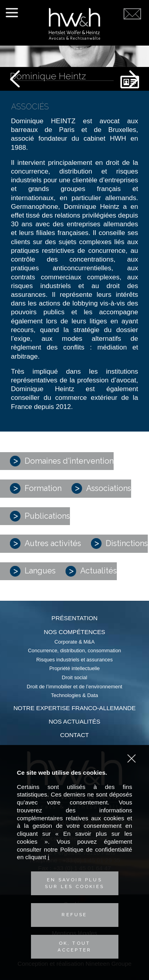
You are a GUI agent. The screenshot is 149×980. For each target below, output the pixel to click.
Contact (74, 735)
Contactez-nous (132, 32)
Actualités (91, 571)
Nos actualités (75, 721)
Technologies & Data (74, 695)
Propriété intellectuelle (74, 668)
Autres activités (45, 543)
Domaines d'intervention (62, 461)
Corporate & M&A (74, 642)
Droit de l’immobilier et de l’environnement (74, 687)
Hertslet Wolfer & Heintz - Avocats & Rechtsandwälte (74, 24)
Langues (33, 571)
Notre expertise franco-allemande (75, 708)
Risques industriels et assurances (74, 660)
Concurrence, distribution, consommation (74, 650)
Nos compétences (74, 632)
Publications (40, 516)
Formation (36, 488)
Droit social (75, 677)
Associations (101, 488)
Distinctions (119, 543)
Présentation (75, 618)
